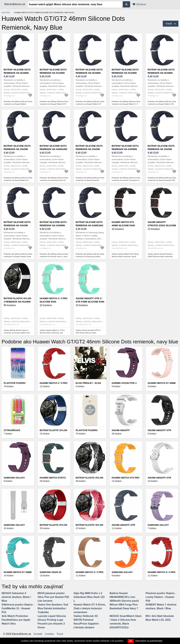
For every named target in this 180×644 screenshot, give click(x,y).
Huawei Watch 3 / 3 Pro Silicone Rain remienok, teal (54, 302)
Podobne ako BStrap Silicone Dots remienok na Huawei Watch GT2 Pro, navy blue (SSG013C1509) (162, 104)
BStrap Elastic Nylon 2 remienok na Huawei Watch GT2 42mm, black (18, 302)
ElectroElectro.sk (15, 4)
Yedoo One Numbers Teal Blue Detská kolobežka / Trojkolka (53, 608)
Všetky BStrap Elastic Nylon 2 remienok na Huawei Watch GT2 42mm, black (17, 333)
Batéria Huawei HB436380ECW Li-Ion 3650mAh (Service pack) (124, 597)
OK (131, 641)
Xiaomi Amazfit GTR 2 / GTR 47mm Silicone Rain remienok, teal (90, 302)
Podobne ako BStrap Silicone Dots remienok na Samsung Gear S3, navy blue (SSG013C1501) (54, 180)
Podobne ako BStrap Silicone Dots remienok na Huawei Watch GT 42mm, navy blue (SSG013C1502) (90, 104)
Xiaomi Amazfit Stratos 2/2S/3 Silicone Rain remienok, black (162, 225)
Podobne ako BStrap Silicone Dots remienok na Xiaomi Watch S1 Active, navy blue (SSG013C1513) (18, 180)
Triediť (169, 24)
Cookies (49, 634)
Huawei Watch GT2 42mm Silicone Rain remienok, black (123, 225)
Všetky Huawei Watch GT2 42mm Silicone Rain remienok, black (125, 255)
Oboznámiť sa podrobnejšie (149, 641)
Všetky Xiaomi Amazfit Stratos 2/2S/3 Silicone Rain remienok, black (160, 257)
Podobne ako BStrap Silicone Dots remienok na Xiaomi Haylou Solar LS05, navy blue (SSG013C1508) (18, 257)
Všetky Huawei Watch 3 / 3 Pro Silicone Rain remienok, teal (52, 332)
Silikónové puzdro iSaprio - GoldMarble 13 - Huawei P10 (18, 608)
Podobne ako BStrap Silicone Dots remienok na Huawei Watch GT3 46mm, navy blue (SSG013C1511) (54, 104)
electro (6, 13)
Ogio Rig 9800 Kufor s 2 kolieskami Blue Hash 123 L (89, 597)
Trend (60, 634)
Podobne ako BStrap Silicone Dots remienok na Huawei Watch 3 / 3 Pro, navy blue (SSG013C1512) (126, 104)
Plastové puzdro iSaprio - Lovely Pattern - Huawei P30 (161, 597)
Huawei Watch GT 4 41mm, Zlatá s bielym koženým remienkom (90, 608)
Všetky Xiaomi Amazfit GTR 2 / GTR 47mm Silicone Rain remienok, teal (88, 333)
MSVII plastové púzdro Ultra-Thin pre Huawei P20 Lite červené (53, 597)
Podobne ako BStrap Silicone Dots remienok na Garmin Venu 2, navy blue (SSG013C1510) (54, 257)
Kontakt (38, 634)
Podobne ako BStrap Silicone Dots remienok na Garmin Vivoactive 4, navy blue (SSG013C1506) (126, 180)
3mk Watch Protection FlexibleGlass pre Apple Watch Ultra (16, 620)
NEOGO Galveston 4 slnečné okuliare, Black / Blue (16, 597)
